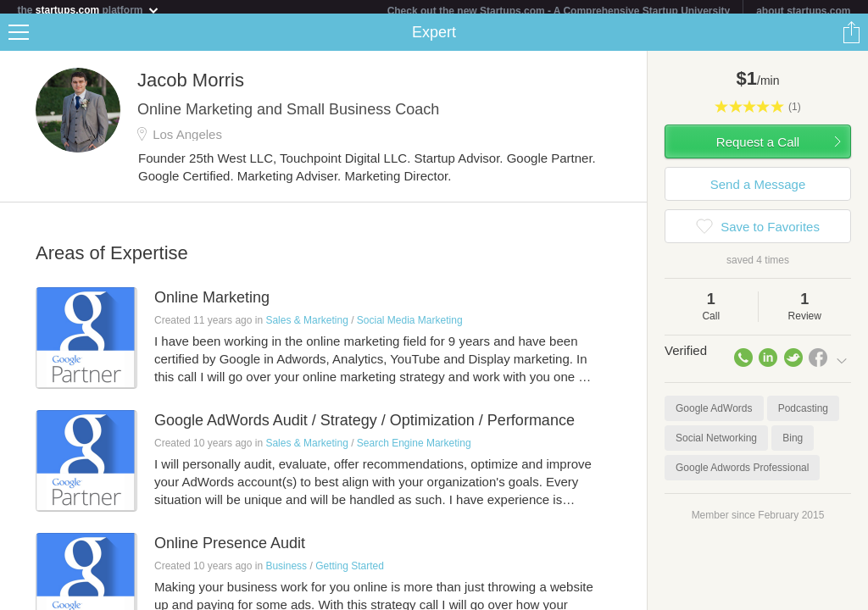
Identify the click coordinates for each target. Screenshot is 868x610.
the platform (88, 10)
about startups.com (803, 11)
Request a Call (758, 149)
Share (851, 39)
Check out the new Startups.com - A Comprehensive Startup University (559, 11)
